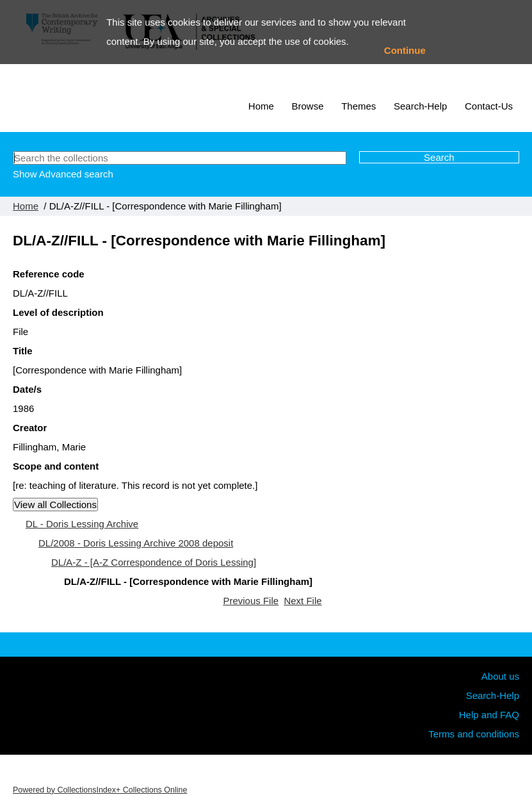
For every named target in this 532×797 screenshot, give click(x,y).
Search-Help (420, 106)
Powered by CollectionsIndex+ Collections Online (100, 790)
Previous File (251, 601)
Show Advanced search (63, 174)
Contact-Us (489, 106)
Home (261, 106)
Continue (405, 50)
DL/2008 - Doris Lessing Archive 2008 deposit (136, 543)
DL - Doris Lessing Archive (82, 524)
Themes (359, 106)
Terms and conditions (474, 734)
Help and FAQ (489, 715)
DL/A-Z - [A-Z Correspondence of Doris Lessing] (154, 562)
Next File (302, 601)
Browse (308, 106)
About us (500, 676)
